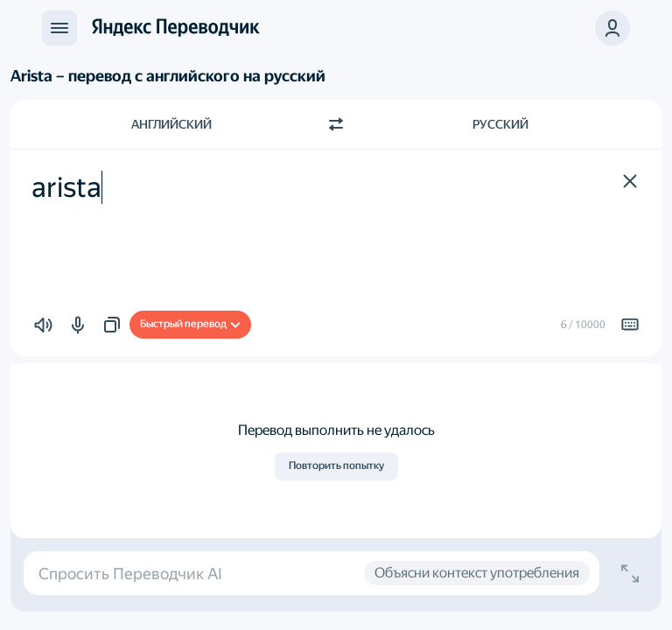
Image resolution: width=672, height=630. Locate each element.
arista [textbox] (66, 187)
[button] (630, 181)
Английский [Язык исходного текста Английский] (171, 124)
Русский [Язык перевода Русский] (500, 124)
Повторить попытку (336, 465)
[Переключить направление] (336, 124)
